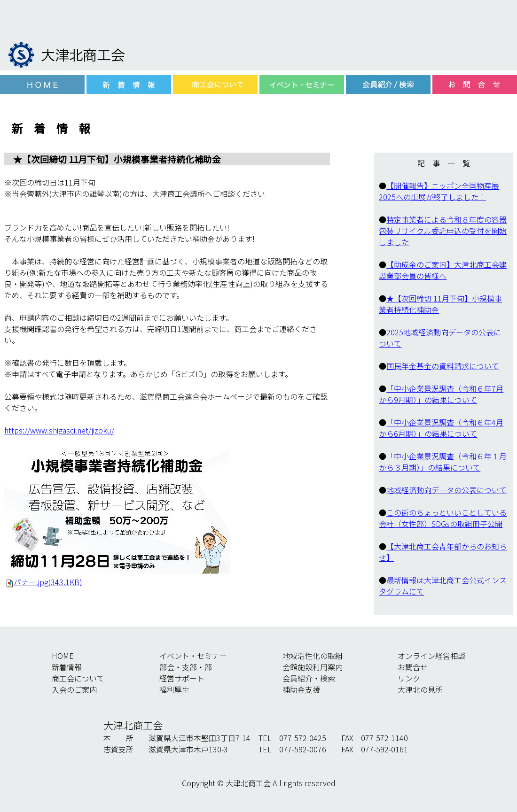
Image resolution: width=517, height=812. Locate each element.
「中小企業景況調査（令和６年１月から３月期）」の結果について (443, 462)
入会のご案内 (74, 689)
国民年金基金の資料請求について (443, 366)
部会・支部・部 (186, 667)
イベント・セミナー (193, 656)
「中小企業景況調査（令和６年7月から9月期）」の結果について (441, 394)
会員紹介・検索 (309, 678)
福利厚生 (174, 689)
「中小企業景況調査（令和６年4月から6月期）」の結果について (441, 428)
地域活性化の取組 (313, 656)
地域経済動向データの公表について (446, 490)
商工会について (78, 678)
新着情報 (67, 667)
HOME (63, 656)
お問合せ (413, 667)
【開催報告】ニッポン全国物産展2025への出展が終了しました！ (439, 191)
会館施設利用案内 (313, 667)
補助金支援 (301, 689)
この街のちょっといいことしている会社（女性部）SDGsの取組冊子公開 (443, 518)
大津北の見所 (420, 689)
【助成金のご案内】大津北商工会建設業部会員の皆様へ (443, 270)
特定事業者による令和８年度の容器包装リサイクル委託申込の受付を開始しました (443, 231)
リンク (409, 678)
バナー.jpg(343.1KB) (48, 582)
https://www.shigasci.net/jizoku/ (59, 430)
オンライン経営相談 (431, 656)
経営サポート (182, 678)
